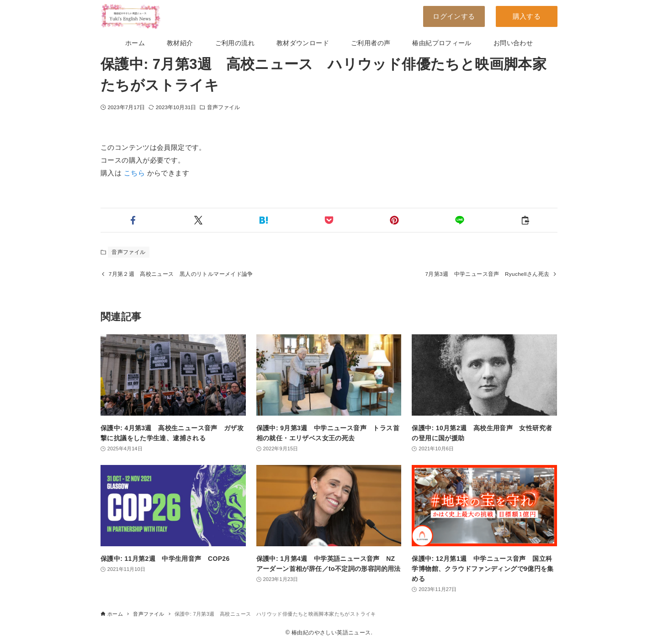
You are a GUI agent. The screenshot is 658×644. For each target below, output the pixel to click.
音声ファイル (224, 107)
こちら (134, 173)
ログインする (454, 16)
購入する (527, 16)
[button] (133, 220)
